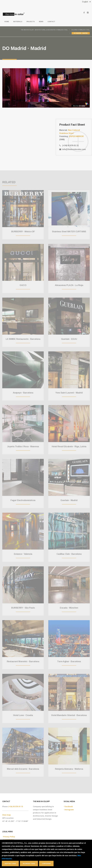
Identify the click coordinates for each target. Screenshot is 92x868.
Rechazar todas (29, 863)
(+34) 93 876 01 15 (16, 806)
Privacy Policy (9, 837)
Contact (51, 22)
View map (6, 815)
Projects (31, 22)
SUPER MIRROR (76, 136)
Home (7, 22)
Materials (18, 22)
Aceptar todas (10, 863)
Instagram (69, 810)
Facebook (69, 806)
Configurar (46, 863)
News (41, 22)
